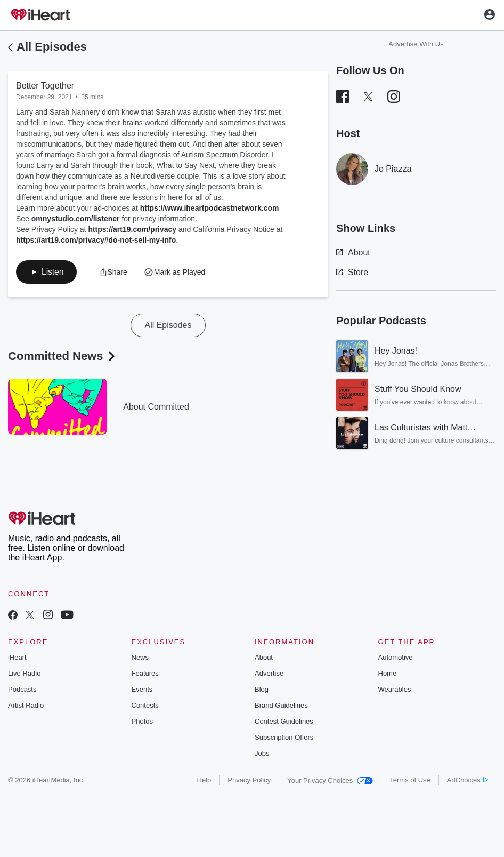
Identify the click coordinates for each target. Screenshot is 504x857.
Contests (145, 705)
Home (388, 673)
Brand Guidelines (281, 705)
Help (204, 780)
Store (352, 272)
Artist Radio (26, 705)
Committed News (63, 356)
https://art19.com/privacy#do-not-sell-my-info (96, 240)
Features (145, 673)
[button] (46, 272)
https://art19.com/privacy (132, 229)
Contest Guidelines (284, 721)
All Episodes (52, 47)
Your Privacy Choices (330, 780)
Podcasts (22, 689)
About (353, 253)
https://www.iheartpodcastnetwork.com (210, 208)
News (140, 657)
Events (142, 689)
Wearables (395, 689)
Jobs (262, 753)
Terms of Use (410, 780)
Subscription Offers (284, 737)
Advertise (269, 673)
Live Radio (24, 673)
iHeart (17, 657)
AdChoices (468, 780)
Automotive (396, 657)
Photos (142, 721)
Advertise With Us (416, 44)
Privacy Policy (249, 780)
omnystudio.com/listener (76, 219)
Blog (262, 689)
